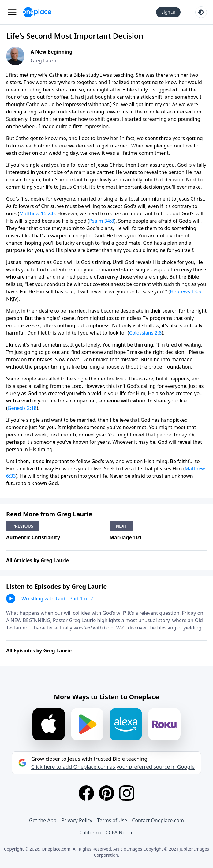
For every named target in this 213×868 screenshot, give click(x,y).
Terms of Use (112, 820)
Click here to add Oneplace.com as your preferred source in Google (113, 767)
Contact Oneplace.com (158, 820)
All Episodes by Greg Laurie (39, 651)
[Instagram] (127, 793)
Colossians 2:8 (145, 333)
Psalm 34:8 (101, 221)
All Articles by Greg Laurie (37, 560)
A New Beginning (52, 52)
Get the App (43, 820)
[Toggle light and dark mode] (201, 12)
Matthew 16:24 (36, 213)
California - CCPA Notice (106, 833)
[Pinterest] (106, 793)
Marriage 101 (126, 537)
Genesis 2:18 (22, 408)
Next (121, 526)
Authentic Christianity (33, 537)
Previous (23, 526)
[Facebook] (86, 793)
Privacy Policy (77, 820)
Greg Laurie (44, 61)
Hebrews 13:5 (185, 291)
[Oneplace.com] (37, 12)
